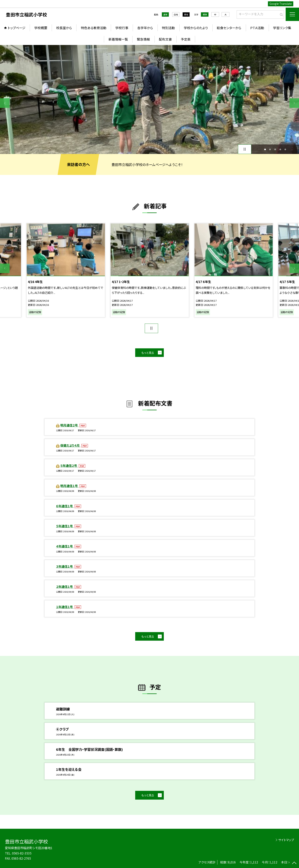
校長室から (64, 28)
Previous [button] (5, 103)
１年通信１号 (65, 607)
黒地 (186, 14)
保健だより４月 (70, 445)
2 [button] (270, 149)
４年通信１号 (65, 546)
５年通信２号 (69, 466)
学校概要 (41, 28)
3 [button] (275, 149)
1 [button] (265, 149)
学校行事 (122, 28)
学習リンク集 (282, 28)
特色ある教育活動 (94, 28)
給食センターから (229, 28)
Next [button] (294, 103)
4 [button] (280, 149)
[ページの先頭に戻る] (294, 863)
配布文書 (165, 39)
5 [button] (285, 149)
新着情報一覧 (118, 39)
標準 (205, 14)
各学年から (145, 28)
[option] (149, 99)
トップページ (17, 28)
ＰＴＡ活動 (257, 28)
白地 (176, 14)
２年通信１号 (65, 587)
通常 (165, 14)
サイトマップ (286, 840)
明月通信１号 (69, 486)
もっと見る (148, 353)
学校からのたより (196, 28)
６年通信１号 (65, 506)
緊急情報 (143, 39)
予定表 (186, 39)
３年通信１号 (65, 566)
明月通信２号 (69, 425)
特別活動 (168, 28)
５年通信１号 (65, 526)
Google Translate (281, 4)
